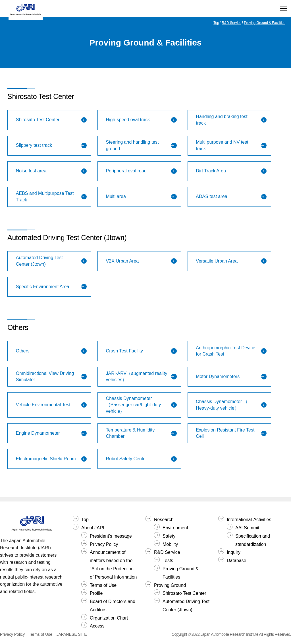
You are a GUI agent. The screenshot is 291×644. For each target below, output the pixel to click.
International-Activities (249, 520)
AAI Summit (247, 528)
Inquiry (234, 552)
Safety (169, 536)
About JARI (93, 528)
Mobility (170, 544)
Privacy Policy (104, 544)
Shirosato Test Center (184, 593)
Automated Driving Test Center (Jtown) (186, 606)
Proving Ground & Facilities (265, 23)
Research (164, 520)
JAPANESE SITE (71, 634)
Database (237, 561)
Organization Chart (109, 618)
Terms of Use (103, 585)
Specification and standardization (253, 540)
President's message (111, 536)
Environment (175, 528)
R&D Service (231, 23)
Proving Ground (170, 585)
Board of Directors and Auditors (113, 606)
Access (97, 626)
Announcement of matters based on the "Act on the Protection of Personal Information (113, 564)
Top (216, 23)
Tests (168, 561)
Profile (96, 593)
